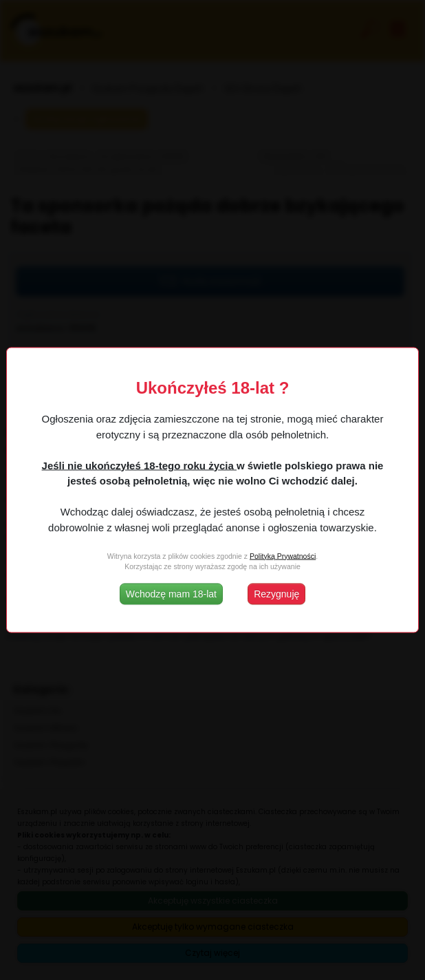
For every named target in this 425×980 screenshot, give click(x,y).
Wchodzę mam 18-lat (171, 594)
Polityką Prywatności (283, 555)
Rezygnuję (276, 594)
